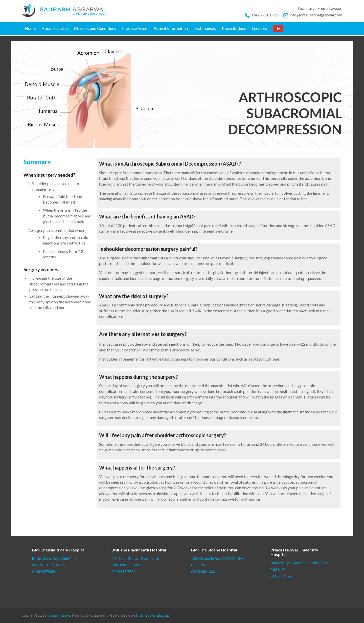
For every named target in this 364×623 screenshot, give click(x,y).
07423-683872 (264, 15)
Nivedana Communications (152, 616)
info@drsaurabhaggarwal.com (313, 15)
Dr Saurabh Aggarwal (58, 616)
